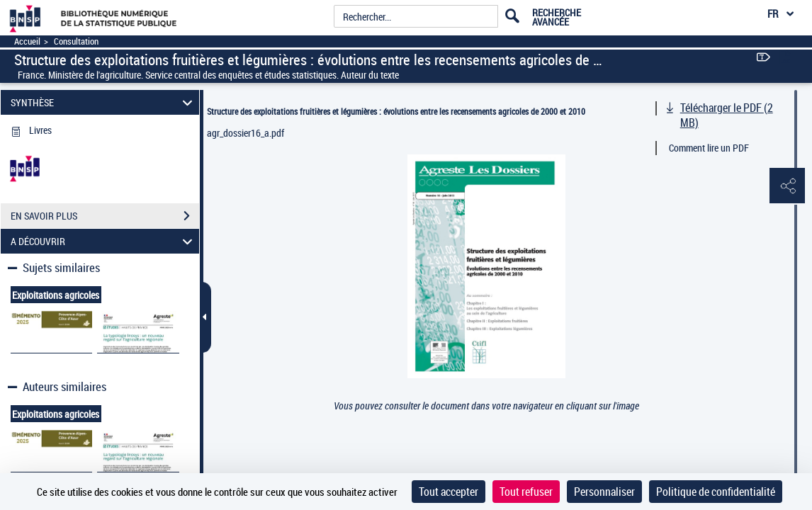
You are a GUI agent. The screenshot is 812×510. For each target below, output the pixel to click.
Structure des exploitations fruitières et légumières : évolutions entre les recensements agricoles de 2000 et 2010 (396, 111)
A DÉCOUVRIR (103, 241)
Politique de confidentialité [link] (716, 492)
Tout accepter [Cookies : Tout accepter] (449, 492)
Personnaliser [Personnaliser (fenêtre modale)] (604, 492)
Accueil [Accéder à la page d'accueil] (27, 41)
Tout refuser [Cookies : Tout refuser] (526, 492)
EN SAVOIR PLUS (105, 216)
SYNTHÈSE (103, 102)
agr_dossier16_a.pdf (246, 133)
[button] (787, 186)
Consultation (76, 41)
